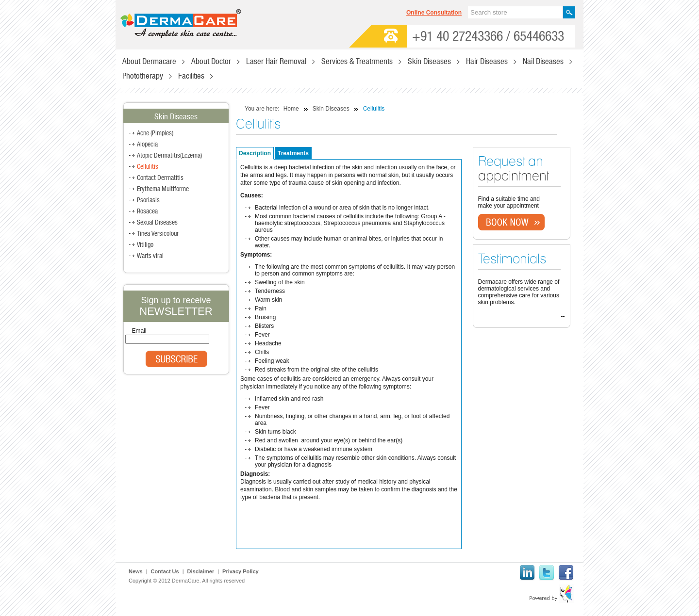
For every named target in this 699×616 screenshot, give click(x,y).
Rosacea (147, 211)
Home (291, 109)
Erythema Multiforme (163, 189)
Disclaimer (201, 571)
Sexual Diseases (157, 223)
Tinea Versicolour (158, 234)
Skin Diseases (331, 109)
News (136, 571)
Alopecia (147, 145)
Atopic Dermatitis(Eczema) (169, 156)
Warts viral (150, 256)
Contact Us (165, 571)
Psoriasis (148, 200)
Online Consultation (434, 13)
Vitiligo (145, 245)
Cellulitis (148, 167)
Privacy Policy (241, 571)
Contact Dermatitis (160, 178)
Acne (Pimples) (155, 133)
